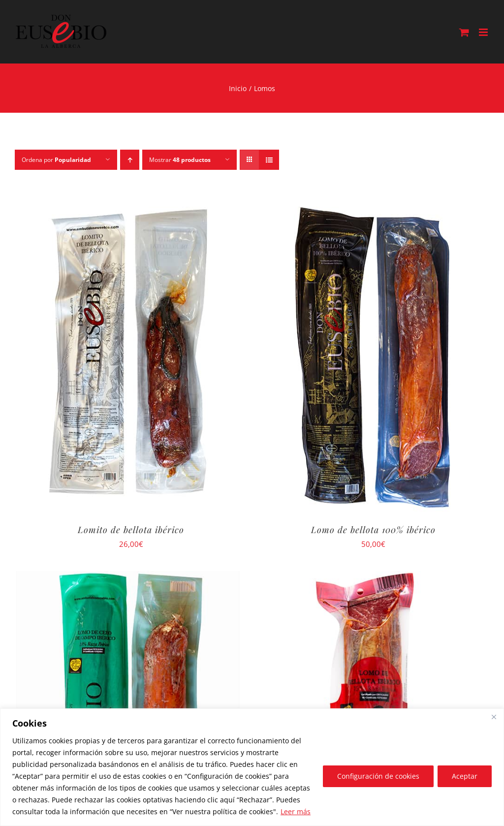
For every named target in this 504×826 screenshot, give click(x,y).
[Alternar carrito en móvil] (464, 32)
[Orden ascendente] (130, 160)
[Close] (494, 717)
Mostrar (180, 160)
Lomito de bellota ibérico (131, 530)
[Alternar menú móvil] (484, 32)
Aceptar (465, 776)
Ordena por (56, 160)
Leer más (296, 811)
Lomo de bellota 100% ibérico (373, 530)
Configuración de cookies (378, 776)
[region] (252, 767)
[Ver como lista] (269, 160)
